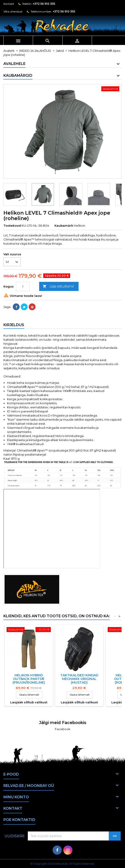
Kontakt (9, 4)
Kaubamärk (64, 226)
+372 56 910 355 (44, 4)
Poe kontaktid (19, 820)
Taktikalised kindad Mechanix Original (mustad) (79, 679)
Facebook (63, 729)
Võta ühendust (13, 11)
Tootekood (12, 226)
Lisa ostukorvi (58, 286)
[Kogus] (23, 286)
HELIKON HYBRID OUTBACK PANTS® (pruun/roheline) (29, 679)
